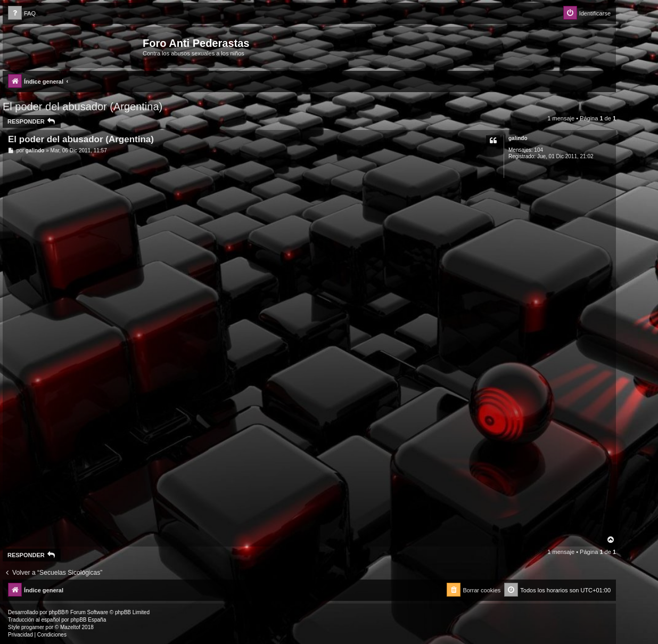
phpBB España (88, 620)
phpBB (57, 612)
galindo (518, 138)
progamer (33, 627)
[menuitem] (22, 14)
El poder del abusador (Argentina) (83, 107)
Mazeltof (70, 627)
